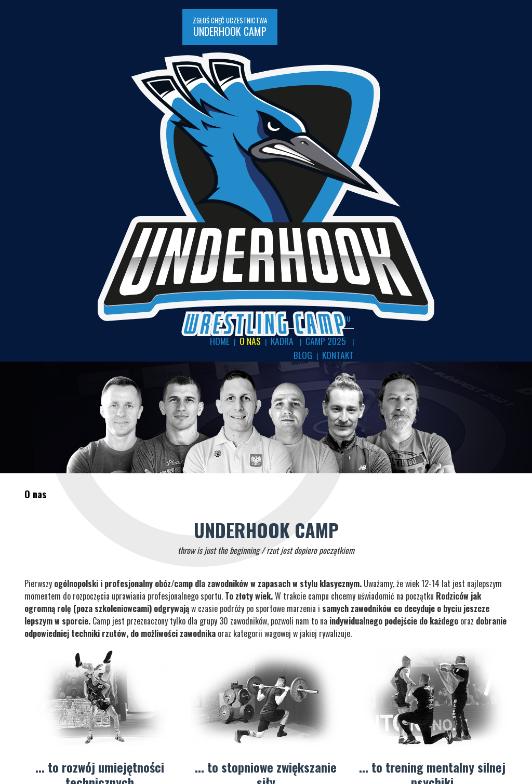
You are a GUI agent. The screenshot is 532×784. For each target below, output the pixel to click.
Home (368, 57)
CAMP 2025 (460, 57)
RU (503, 36)
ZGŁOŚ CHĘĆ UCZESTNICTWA (86, 18)
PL (469, 36)
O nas (394, 57)
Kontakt (495, 68)
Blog (494, 57)
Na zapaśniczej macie (61, 727)
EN (486, 36)
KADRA (423, 57)
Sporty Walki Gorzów (61, 739)
